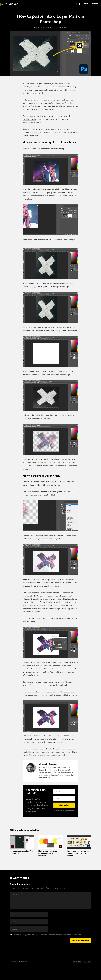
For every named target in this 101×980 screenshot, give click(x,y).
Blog (78, 4)
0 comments (63, 28)
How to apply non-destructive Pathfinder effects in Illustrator (50, 853)
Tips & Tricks (51, 28)
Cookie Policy (87, 962)
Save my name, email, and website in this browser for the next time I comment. (47, 935)
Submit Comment (81, 941)
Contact (94, 4)
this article (44, 133)
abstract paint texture (33, 123)
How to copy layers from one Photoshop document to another (78, 853)
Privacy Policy (77, 962)
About (85, 4)
